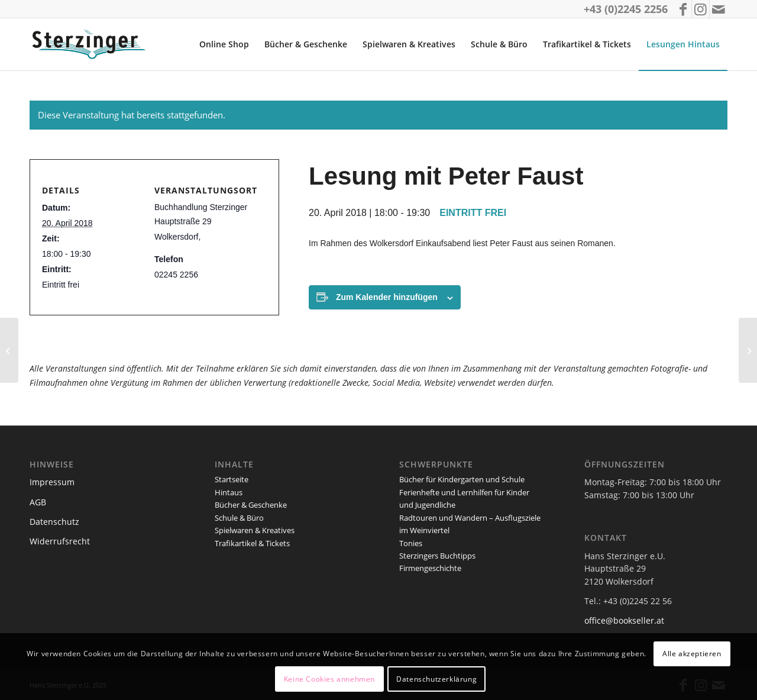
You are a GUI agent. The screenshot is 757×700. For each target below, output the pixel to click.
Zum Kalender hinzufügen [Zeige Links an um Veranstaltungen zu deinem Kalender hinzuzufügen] (387, 297)
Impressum (52, 482)
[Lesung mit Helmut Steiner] (748, 350)
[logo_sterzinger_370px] (91, 44)
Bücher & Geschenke (251, 505)
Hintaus (229, 492)
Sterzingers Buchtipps (437, 556)
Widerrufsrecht (60, 541)
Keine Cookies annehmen (329, 679)
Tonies (411, 543)
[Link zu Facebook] (683, 9)
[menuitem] (224, 44)
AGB (38, 502)
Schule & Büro (239, 518)
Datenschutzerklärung (436, 679)
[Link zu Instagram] (701, 9)
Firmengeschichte (430, 568)
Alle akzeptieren (692, 654)
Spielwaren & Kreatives (255, 530)
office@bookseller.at (624, 620)
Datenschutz (54, 522)
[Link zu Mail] (719, 9)
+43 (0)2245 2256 (626, 9)
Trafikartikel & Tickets (252, 543)
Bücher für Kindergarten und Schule (462, 479)
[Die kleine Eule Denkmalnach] (9, 350)
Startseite (232, 479)
